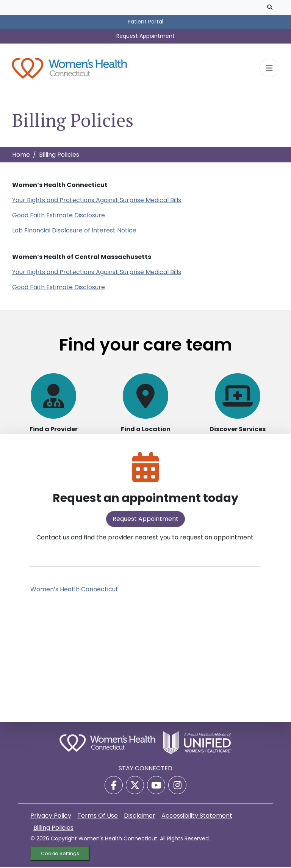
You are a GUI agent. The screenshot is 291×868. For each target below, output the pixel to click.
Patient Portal (145, 22)
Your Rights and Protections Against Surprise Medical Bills (97, 201)
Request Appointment (145, 36)
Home (21, 155)
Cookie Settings (60, 855)
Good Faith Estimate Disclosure (59, 216)
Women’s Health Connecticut (74, 590)
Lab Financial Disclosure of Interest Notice (74, 231)
